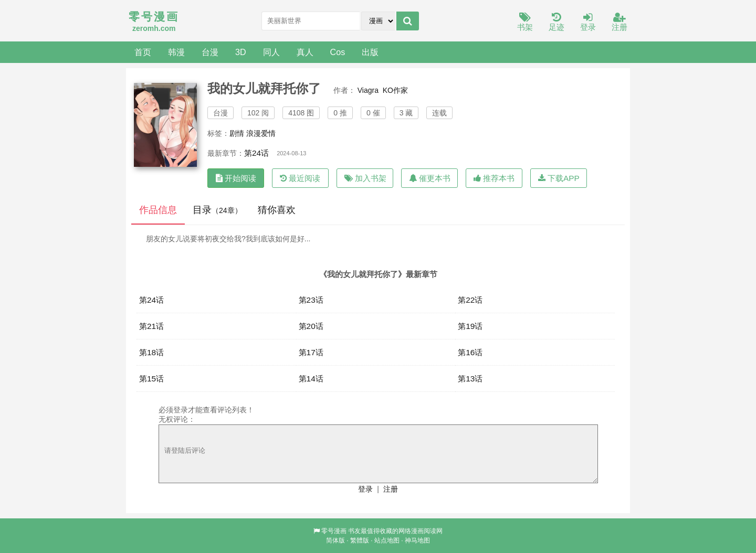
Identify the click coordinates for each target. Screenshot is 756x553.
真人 (305, 52)
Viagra (368, 90)
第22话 (470, 300)
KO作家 (395, 90)
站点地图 (387, 540)
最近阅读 (300, 178)
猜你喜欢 (277, 210)
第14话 (311, 379)
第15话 (151, 379)
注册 (619, 22)
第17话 (311, 352)
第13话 (470, 379)
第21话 (151, 326)
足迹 (556, 22)
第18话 (151, 352)
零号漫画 (334, 531)
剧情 (237, 133)
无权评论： (177, 419)
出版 (370, 52)
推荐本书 (494, 178)
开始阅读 (236, 178)
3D (241, 52)
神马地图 (417, 540)
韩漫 (176, 52)
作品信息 (158, 210)
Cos (338, 52)
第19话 (470, 326)
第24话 (256, 153)
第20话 (311, 326)
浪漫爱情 (261, 133)
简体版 (335, 540)
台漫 (210, 52)
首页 (143, 52)
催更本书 (430, 178)
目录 (217, 210)
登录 (588, 22)
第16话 (470, 352)
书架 (525, 22)
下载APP (559, 178)
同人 (271, 52)
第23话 (311, 300)
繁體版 (360, 540)
